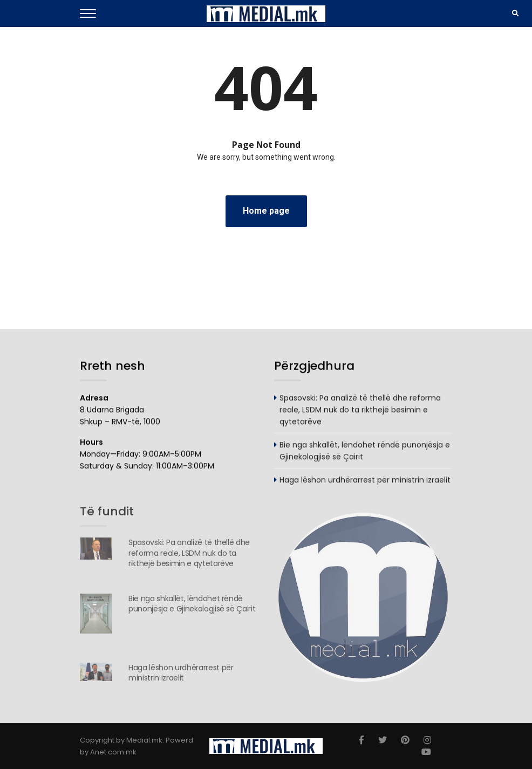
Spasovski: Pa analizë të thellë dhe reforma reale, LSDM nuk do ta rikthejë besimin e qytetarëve (360, 410)
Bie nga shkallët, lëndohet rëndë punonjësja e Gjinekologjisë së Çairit (192, 606)
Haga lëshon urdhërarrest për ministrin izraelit (365, 480)
